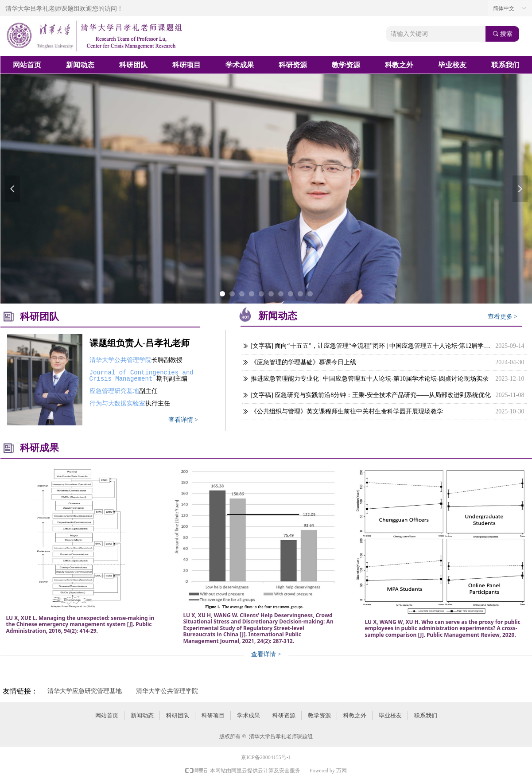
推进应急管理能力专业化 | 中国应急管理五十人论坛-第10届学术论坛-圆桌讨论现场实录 (370, 379)
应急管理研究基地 (114, 391)
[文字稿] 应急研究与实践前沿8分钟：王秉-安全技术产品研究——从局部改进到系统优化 (371, 395)
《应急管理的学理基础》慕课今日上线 (303, 362)
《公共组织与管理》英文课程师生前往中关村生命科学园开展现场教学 (347, 411)
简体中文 (504, 8)
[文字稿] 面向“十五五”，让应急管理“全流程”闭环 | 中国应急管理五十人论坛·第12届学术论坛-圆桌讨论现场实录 (371, 346)
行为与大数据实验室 (117, 403)
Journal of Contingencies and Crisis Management (144, 376)
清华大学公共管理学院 (120, 360)
